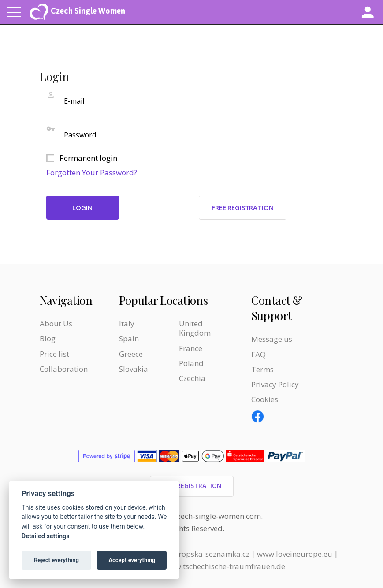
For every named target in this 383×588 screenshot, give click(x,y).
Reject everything (56, 560)
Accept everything (132, 560)
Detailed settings (46, 536)
